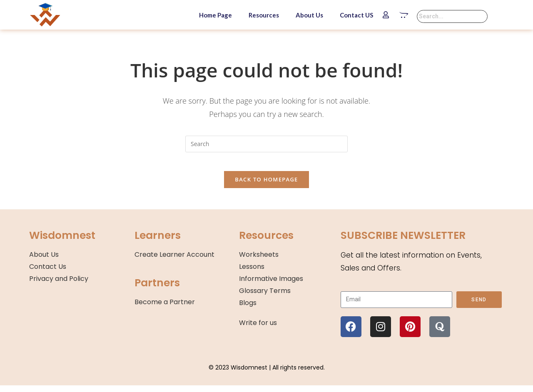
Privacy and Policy (59, 285)
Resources (264, 15)
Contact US (356, 15)
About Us (309, 15)
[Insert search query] (266, 144)
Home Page (215, 15)
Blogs (248, 309)
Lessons (252, 273)
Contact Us (48, 273)
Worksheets (259, 261)
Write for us (258, 329)
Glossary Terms (265, 297)
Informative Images (271, 285)
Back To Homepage (266, 186)
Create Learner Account (174, 261)
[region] (108, 332)
